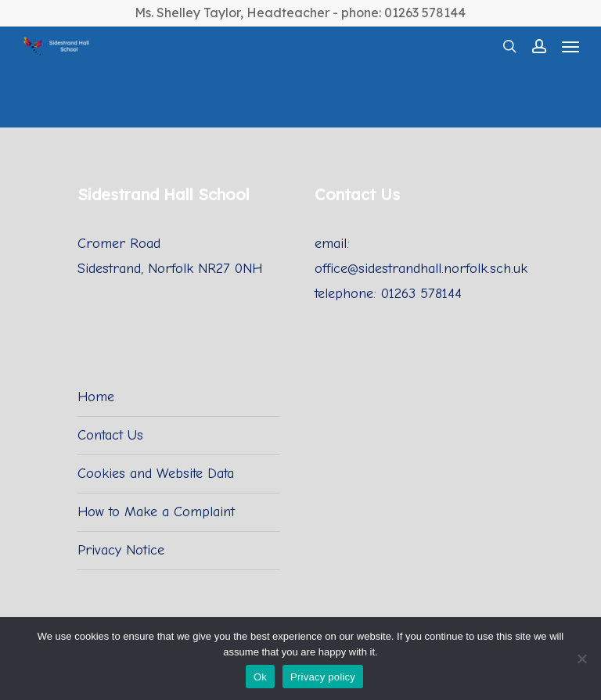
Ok (260, 677)
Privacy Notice (121, 550)
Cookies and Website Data (156, 474)
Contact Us (110, 435)
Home (96, 397)
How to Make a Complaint (156, 512)
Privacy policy (323, 677)
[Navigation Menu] (570, 46)
